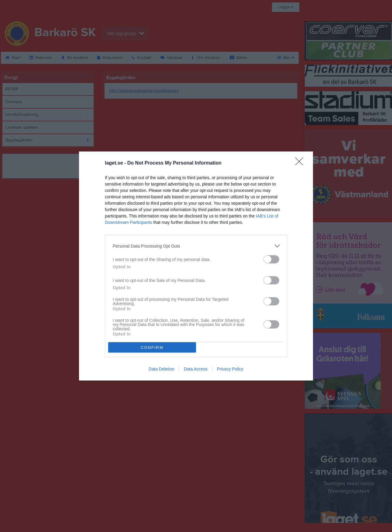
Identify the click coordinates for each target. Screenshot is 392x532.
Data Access (196, 369)
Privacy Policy (230, 369)
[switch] (271, 259)
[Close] (301, 163)
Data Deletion (162, 369)
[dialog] (196, 266)
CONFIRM (152, 348)
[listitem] (196, 246)
